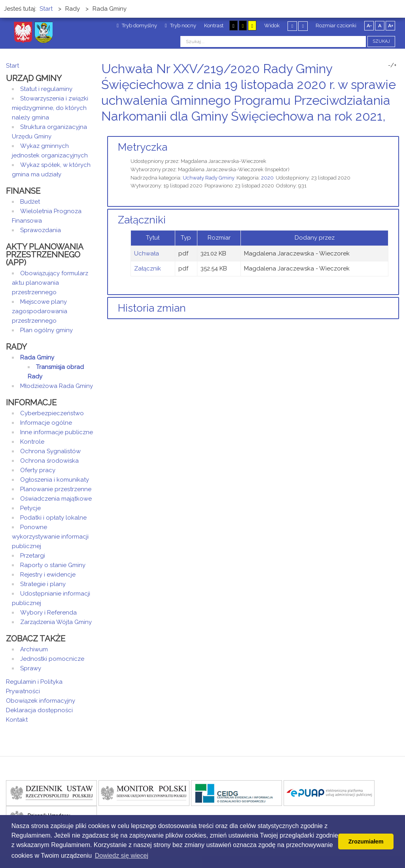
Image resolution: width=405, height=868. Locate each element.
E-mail (397, 131)
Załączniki (142, 220)
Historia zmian (152, 308)
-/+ (392, 65)
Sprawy (31, 668)
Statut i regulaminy (46, 89)
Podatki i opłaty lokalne (53, 518)
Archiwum (34, 649)
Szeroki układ (303, 26)
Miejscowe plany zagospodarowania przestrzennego (40, 311)
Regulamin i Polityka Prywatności (34, 686)
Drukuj (387, 131)
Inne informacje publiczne (57, 432)
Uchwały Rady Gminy (209, 178)
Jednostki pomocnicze (52, 659)
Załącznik (148, 269)
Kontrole (32, 442)
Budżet (30, 202)
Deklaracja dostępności (39, 710)
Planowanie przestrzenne (56, 489)
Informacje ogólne (46, 423)
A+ (391, 26)
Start (12, 66)
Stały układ (292, 26)
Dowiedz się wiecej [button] (122, 856)
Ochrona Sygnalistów (50, 451)
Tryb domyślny (137, 26)
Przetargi (33, 556)
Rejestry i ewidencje (48, 575)
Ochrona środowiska (49, 461)
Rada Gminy (37, 357)
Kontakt (17, 720)
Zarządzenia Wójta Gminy (56, 622)
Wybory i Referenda (48, 613)
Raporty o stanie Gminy (53, 565)
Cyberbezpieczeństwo (52, 413)
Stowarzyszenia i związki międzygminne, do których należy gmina (50, 108)
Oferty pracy (38, 470)
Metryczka (143, 147)
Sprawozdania (41, 230)
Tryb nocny (181, 26)
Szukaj (381, 41)
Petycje (30, 508)
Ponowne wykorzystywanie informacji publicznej (50, 537)
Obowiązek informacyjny (41, 701)
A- (369, 26)
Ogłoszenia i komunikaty (55, 480)
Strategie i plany (43, 584)
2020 (267, 178)
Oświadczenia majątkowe (56, 499)
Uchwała (147, 253)
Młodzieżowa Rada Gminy (57, 386)
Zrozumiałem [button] (366, 842)
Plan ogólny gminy (46, 330)
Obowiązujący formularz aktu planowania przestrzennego (50, 283)
